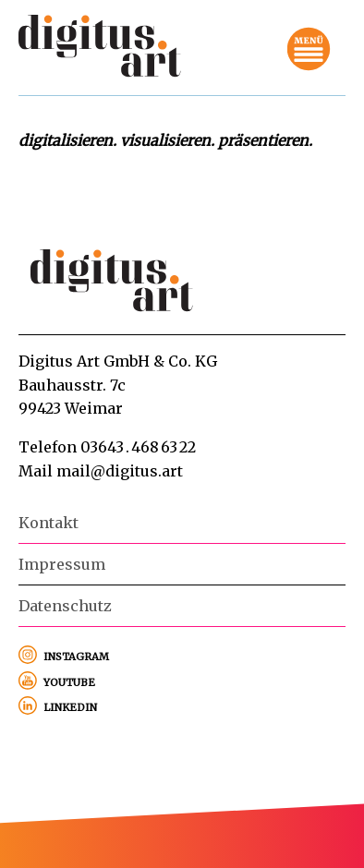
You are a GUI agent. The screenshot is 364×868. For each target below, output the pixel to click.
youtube (69, 681)
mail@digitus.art (120, 471)
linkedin (70, 705)
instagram (76, 655)
